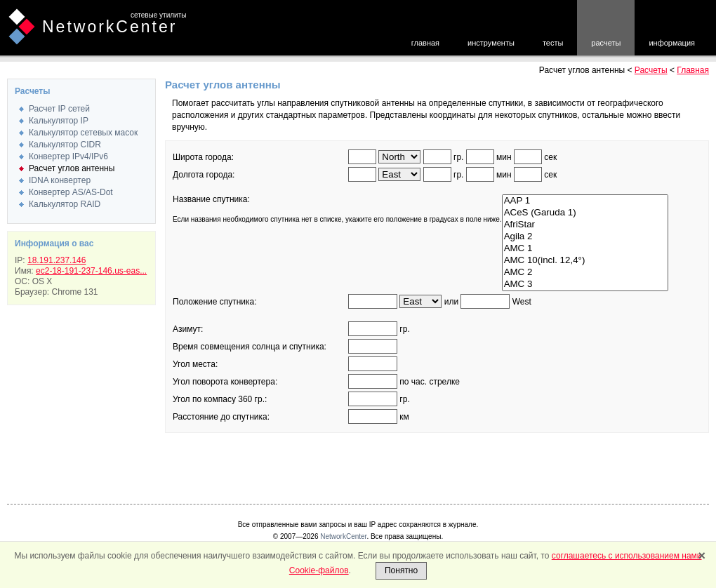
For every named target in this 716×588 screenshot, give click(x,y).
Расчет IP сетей (59, 109)
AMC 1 (585, 249)
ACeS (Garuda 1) (585, 213)
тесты (553, 43)
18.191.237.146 (57, 260)
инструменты (491, 43)
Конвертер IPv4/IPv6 (68, 156)
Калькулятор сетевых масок (83, 133)
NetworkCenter (110, 27)
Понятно (401, 570)
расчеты (606, 43)
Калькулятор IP (59, 121)
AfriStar (585, 225)
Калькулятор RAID (65, 204)
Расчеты (651, 70)
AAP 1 (585, 201)
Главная (693, 70)
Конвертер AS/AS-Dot (71, 192)
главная (425, 43)
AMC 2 (585, 273)
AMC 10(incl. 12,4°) (585, 261)
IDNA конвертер (60, 180)
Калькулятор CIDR (65, 145)
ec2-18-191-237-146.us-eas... (91, 271)
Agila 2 (585, 237)
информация (672, 43)
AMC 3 (585, 285)
